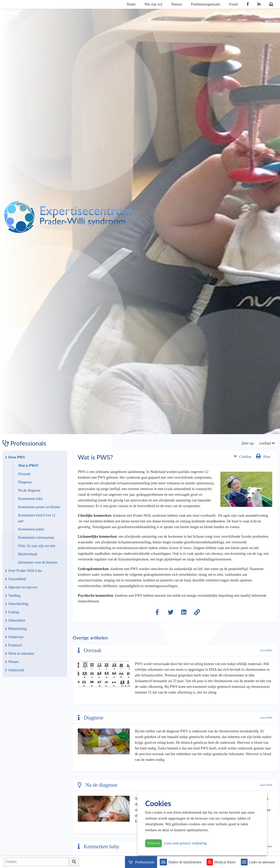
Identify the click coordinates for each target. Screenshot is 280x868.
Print (263, 456)
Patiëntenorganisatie (206, 4)
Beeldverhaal (28, 554)
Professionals (145, 862)
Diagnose (25, 482)
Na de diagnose (29, 490)
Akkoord (153, 843)
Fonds (234, 4)
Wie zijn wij (153, 4)
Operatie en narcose (21, 587)
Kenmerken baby (31, 499)
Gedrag (12, 612)
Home (131, 4)
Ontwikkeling (17, 604)
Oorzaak (24, 474)
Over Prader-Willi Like (24, 571)
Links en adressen (262, 862)
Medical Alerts (225, 862)
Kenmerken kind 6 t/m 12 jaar (37, 518)
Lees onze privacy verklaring (185, 843)
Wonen (12, 662)
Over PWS (15, 457)
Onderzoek (15, 670)
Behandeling (16, 629)
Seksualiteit (15, 620)
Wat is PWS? (29, 466)
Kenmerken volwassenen (36, 538)
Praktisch (13, 645)
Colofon (243, 456)
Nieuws (177, 4)
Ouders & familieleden (185, 862)
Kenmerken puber (31, 529)
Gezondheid (16, 579)
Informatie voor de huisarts (38, 562)
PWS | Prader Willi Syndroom (67, 217)
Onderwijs (14, 637)
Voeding (13, 596)
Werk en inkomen (20, 654)
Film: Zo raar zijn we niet (37, 546)
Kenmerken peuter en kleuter (39, 507)
